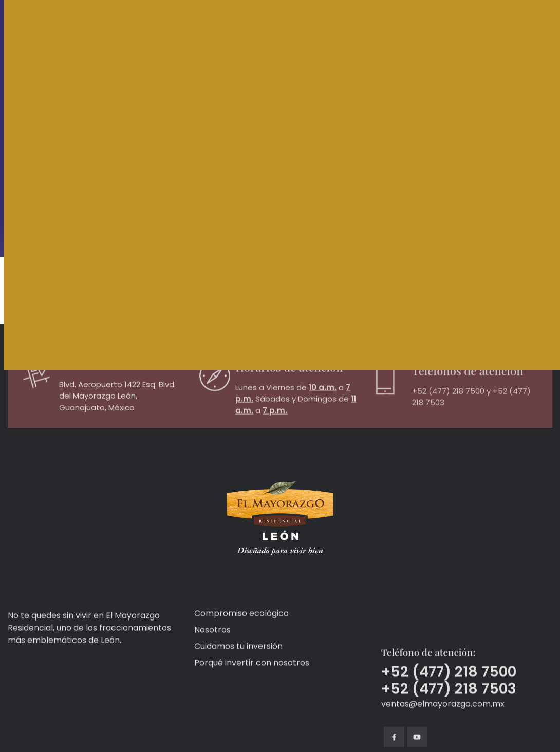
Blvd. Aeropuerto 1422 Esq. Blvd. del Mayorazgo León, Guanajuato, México (117, 416)
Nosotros (212, 678)
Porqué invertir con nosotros (252, 711)
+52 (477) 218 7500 (448, 417)
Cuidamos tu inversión (238, 695)
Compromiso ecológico (241, 662)
